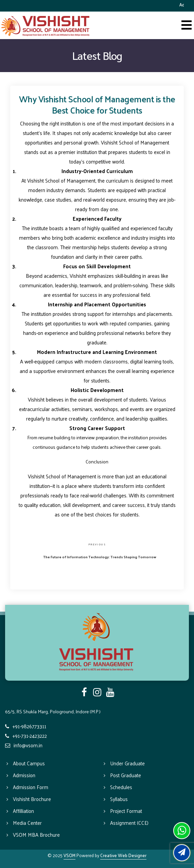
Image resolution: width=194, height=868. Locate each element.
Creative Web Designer (123, 855)
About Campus (29, 763)
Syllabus (119, 799)
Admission (24, 775)
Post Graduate (126, 775)
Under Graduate (127, 763)
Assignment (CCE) (129, 823)
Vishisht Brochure (32, 799)
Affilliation (23, 811)
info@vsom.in (28, 745)
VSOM (69, 855)
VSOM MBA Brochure (36, 835)
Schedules (121, 787)
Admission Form (31, 787)
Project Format (126, 811)
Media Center (27, 823)
